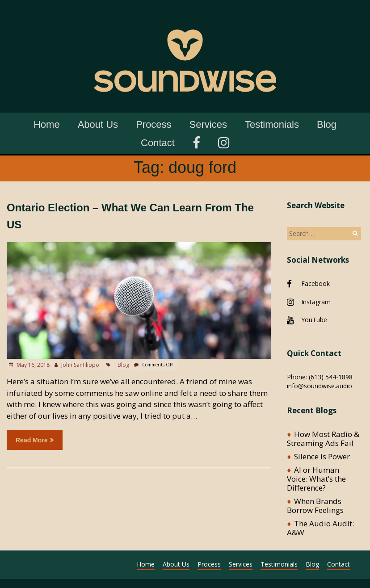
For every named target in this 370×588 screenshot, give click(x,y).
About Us (98, 124)
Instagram (316, 302)
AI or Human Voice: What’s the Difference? (316, 479)
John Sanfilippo (80, 365)
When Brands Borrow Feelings (315, 506)
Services (208, 124)
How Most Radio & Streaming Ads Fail (323, 439)
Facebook (315, 283)
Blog (327, 124)
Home (47, 124)
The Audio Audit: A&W (320, 528)
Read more (35, 440)
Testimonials (272, 124)
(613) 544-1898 (331, 377)
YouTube (314, 320)
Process (153, 124)
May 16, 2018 (32, 365)
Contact (158, 143)
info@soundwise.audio (320, 386)
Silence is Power (322, 456)
